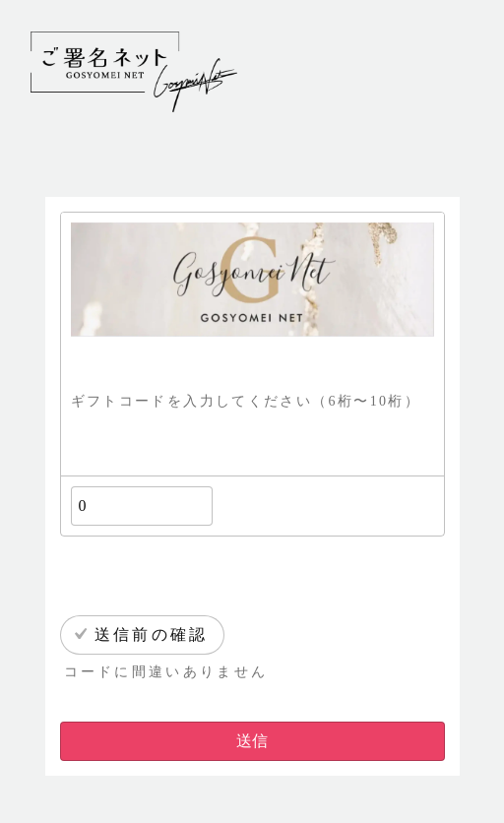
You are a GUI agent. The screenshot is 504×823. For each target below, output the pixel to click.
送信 (252, 741)
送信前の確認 (152, 634)
